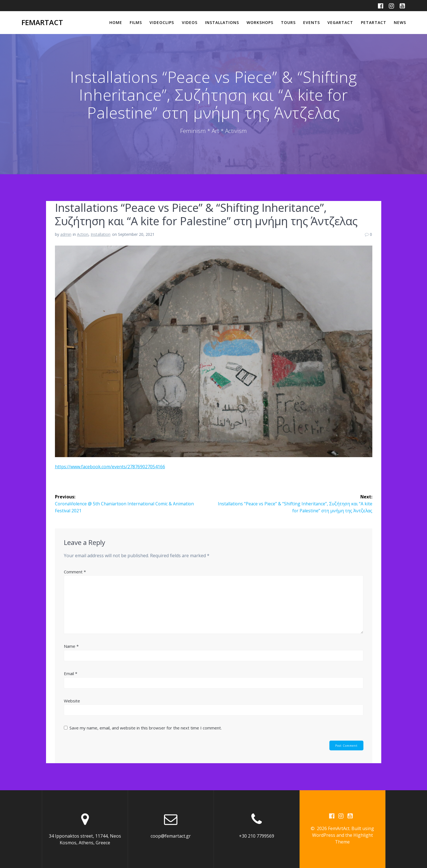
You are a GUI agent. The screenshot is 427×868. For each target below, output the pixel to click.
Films (136, 22)
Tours (288, 22)
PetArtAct (374, 22)
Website (72, 700)
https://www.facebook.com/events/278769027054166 (110, 467)
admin (66, 234)
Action (83, 234)
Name (71, 646)
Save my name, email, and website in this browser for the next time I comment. (146, 728)
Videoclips (162, 22)
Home (116, 22)
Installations (222, 22)
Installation (101, 234)
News (400, 22)
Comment (75, 571)
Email (71, 673)
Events (312, 22)
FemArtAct (42, 23)
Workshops (260, 22)
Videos (190, 22)
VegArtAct (340, 22)
